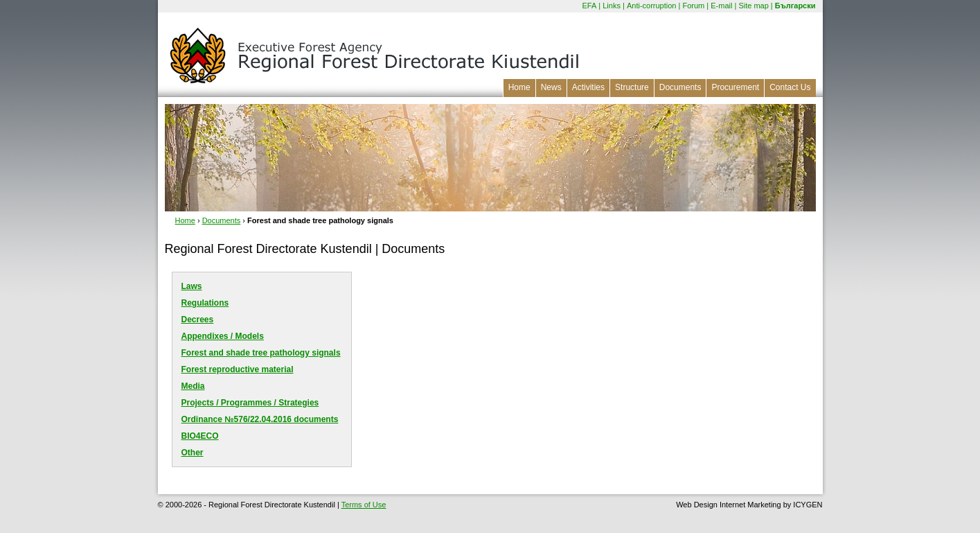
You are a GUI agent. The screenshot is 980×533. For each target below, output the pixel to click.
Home (519, 87)
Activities (588, 87)
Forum (693, 6)
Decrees (198, 320)
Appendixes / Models (223, 336)
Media (193, 386)
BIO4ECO (200, 436)
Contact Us (790, 87)
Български (795, 6)
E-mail (721, 6)
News (551, 87)
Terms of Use (364, 505)
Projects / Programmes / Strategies (250, 403)
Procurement (735, 87)
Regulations (205, 303)
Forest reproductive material (238, 369)
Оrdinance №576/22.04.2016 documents (260, 419)
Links (612, 6)
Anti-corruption (652, 6)
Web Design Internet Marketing (728, 505)
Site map (753, 6)
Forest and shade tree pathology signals (261, 353)
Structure (632, 87)
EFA (589, 6)
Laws (192, 286)
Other (193, 453)
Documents (680, 87)
